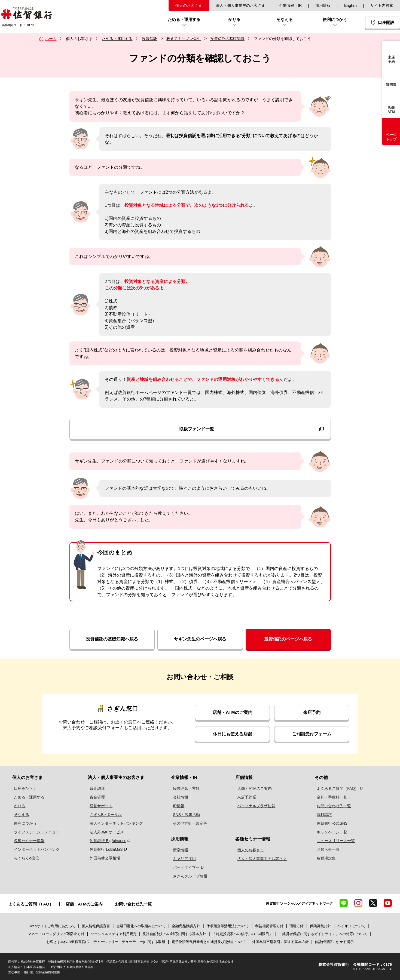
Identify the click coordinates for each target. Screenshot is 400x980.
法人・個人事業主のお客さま (240, 5)
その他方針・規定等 (190, 823)
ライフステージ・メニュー (35, 832)
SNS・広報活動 (187, 815)
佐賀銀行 (27, 13)
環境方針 (297, 926)
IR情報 (179, 806)
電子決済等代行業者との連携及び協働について (209, 942)
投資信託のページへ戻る (288, 639)
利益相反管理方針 (269, 926)
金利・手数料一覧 (331, 797)
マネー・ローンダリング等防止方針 (56, 934)
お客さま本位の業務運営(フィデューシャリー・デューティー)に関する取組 (106, 942)
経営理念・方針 (187, 788)
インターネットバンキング (35, 849)
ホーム (51, 39)
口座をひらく (24, 788)
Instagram (358, 903)
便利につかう (24, 823)
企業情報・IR (290, 5)
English (350, 5)
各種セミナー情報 (28, 841)
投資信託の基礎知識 (227, 39)
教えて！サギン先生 (184, 39)
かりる (18, 806)
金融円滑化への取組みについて (141, 926)
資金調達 (95, 788)
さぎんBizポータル (103, 815)
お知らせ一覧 (327, 849)
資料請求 (323, 815)
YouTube (388, 903)
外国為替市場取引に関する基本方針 (280, 942)
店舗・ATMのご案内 (232, 712)
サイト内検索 (382, 5)
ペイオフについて (352, 926)
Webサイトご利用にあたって (53, 926)
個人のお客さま (189, 5)
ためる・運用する (117, 39)
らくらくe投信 (25, 858)
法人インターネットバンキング (114, 823)
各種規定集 (325, 858)
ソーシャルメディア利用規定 (114, 934)
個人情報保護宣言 (96, 926)
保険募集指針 (320, 926)
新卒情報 (181, 850)
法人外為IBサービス (104, 832)
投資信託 (149, 39)
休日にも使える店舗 (233, 734)
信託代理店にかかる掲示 (334, 942)
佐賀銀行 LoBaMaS (104, 849)
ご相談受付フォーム (312, 734)
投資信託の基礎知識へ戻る (112, 639)
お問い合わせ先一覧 (333, 806)
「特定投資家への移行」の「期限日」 (242, 934)
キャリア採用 (185, 859)
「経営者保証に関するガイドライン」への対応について (323, 934)
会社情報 (181, 797)
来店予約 (312, 712)
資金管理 (95, 797)
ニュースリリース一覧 (335, 841)
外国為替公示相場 (102, 858)
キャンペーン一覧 (331, 832)
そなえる (20, 815)
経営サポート (99, 806)
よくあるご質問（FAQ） (337, 788)
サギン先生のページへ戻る (200, 639)
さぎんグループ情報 (190, 876)
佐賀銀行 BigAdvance (106, 841)
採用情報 (323, 5)
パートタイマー (187, 867)
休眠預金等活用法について (228, 926)
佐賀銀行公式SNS (331, 823)
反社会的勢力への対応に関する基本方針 (174, 934)
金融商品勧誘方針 (186, 926)
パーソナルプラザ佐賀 (256, 806)
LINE (344, 903)
